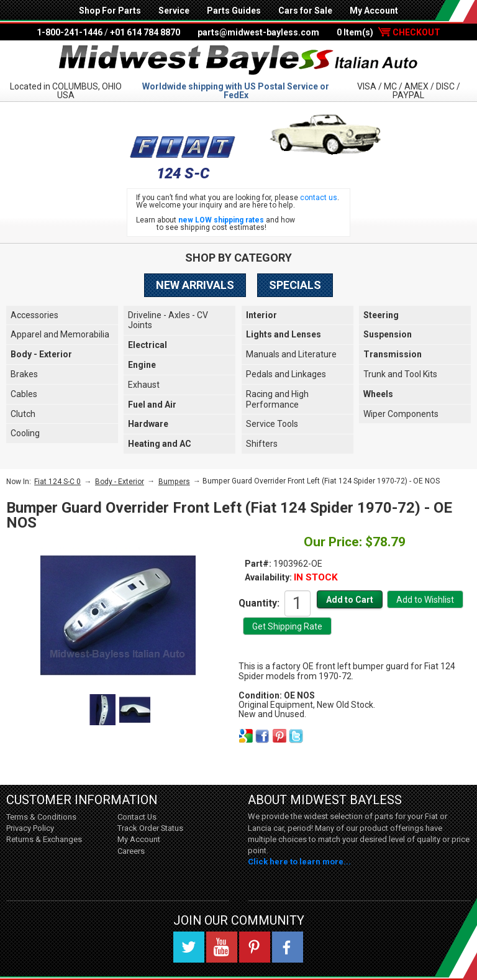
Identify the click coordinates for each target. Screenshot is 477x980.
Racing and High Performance (277, 399)
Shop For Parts (110, 11)
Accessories (34, 315)
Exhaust (144, 385)
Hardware (148, 424)
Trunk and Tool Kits (400, 374)
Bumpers (174, 482)
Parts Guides (234, 11)
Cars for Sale (305, 11)
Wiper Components (401, 414)
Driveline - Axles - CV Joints (168, 320)
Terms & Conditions (41, 817)
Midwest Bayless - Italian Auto (238, 60)
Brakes (24, 374)
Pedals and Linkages (286, 374)
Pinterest (255, 947)
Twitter (189, 947)
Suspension (388, 334)
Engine (142, 365)
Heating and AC (160, 444)
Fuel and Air (152, 405)
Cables (24, 394)
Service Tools (272, 424)
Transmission (393, 354)
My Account (374, 11)
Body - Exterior (41, 354)
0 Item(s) (388, 32)
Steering (381, 315)
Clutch (23, 414)
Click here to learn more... (299, 862)
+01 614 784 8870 (145, 32)
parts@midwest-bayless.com (258, 32)
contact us (319, 198)
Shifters (262, 444)
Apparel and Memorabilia (60, 334)
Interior (261, 315)
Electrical (148, 345)
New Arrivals (195, 285)
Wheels (378, 394)
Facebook (288, 947)
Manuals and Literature (291, 354)
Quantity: (259, 603)
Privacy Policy (30, 828)
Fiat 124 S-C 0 (57, 482)
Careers (131, 851)
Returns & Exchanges (44, 839)
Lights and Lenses (284, 334)
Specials (295, 285)
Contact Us (137, 817)
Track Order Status (150, 828)
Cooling (25, 433)
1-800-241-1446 (70, 32)
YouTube (222, 947)
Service (174, 11)
